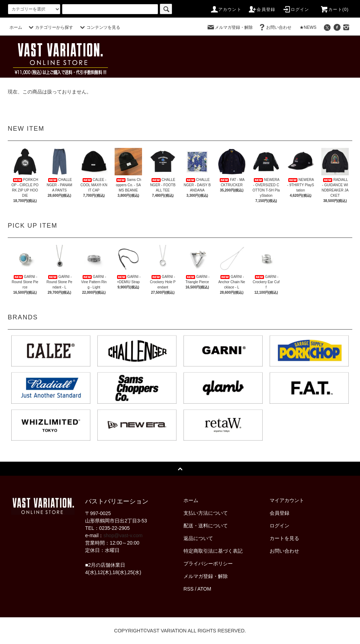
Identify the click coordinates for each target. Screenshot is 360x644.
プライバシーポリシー (208, 564)
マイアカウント (287, 500)
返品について (198, 538)
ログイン (296, 9)
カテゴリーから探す (50, 27)
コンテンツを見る (99, 27)
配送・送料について (206, 526)
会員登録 (262, 9)
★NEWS (308, 27)
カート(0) (334, 9)
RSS (189, 589)
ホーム (16, 27)
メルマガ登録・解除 (230, 27)
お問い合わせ (275, 27)
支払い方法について (206, 513)
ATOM (204, 589)
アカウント (226, 9)
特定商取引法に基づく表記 (213, 551)
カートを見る (284, 538)
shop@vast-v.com (123, 535)
